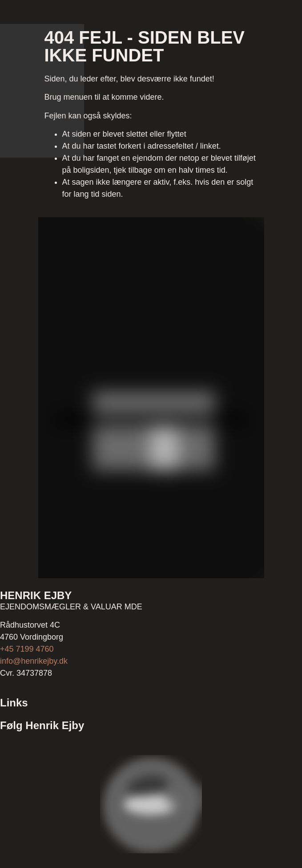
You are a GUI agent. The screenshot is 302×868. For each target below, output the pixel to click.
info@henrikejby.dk (34, 661)
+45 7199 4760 (27, 649)
